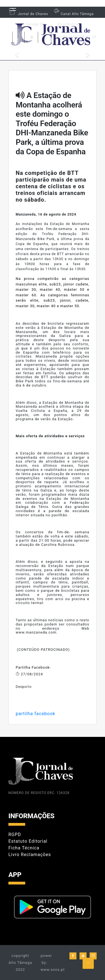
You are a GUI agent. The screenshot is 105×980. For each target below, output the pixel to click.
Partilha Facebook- (33, 667)
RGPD (15, 834)
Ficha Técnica (24, 848)
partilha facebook (35, 714)
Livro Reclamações (30, 855)
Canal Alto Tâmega (73, 14)
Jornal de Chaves (28, 14)
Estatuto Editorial (28, 841)
